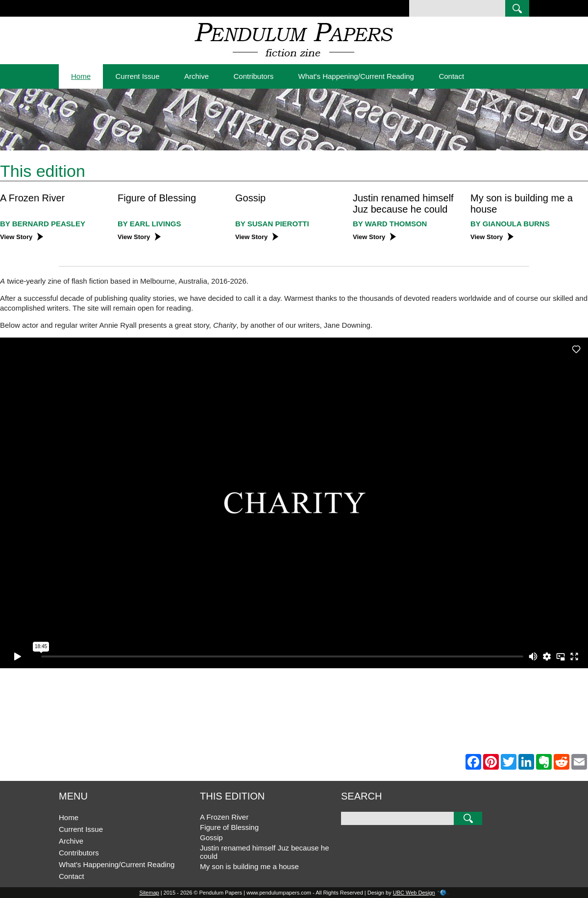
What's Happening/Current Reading (356, 76)
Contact (451, 76)
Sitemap (149, 893)
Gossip (250, 198)
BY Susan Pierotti (272, 224)
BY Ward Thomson (390, 224)
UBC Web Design (414, 893)
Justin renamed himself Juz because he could (403, 204)
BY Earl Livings (149, 224)
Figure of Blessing (157, 198)
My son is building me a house (249, 866)
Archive (196, 76)
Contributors (253, 76)
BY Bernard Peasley (43, 224)
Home (81, 76)
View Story (22, 237)
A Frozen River (32, 198)
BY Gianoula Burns (510, 224)
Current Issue (137, 76)
